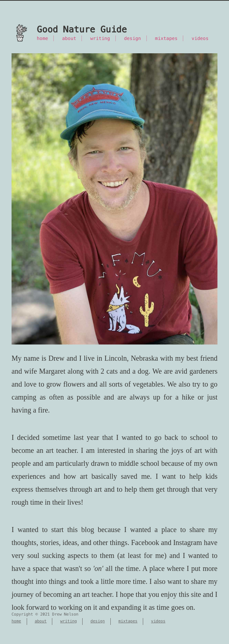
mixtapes (166, 38)
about (69, 38)
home (42, 38)
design (133, 38)
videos (200, 38)
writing (100, 38)
